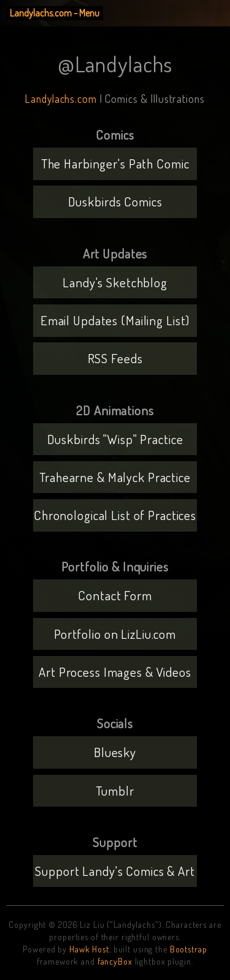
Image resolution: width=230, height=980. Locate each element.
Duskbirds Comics (115, 201)
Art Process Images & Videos (115, 672)
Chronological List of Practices (115, 515)
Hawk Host (89, 949)
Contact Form (115, 595)
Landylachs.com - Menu (55, 13)
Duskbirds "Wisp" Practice (115, 439)
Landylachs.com (61, 99)
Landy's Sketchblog (115, 282)
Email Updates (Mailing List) (115, 320)
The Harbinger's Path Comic (115, 163)
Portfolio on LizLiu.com (115, 634)
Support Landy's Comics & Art (115, 871)
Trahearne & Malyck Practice (115, 477)
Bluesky (115, 752)
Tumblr (115, 790)
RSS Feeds (115, 358)
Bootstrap (189, 949)
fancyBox (115, 961)
